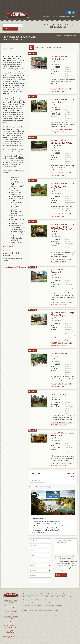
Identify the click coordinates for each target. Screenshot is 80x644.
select (31, 54)
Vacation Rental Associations (54, 606)
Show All (73, 477)
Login (44, 17)
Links (53, 594)
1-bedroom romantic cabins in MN (11, 607)
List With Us (52, 17)
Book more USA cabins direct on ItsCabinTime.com (39, 603)
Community (61, 594)
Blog (25, 594)
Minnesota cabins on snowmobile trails (11, 626)
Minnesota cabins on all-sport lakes (11, 612)
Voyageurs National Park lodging (11, 637)
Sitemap (26, 600)
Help (32, 600)
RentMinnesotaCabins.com (16, 267)
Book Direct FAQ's (41, 600)
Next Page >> (72, 473)
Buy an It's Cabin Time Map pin (33, 606)
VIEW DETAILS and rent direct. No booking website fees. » (61, 90)
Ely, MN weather (8, 246)
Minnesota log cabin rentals (11, 601)
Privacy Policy (50, 597)
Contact (37, 594)
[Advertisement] (40, 5)
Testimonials (45, 594)
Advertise (41, 597)
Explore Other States (67, 17)
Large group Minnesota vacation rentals (11, 632)
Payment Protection (29, 597)
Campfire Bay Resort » (39, 532)
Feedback (70, 597)
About (30, 594)
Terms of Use (61, 597)
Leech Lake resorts (11, 622)
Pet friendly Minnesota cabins (11, 617)
